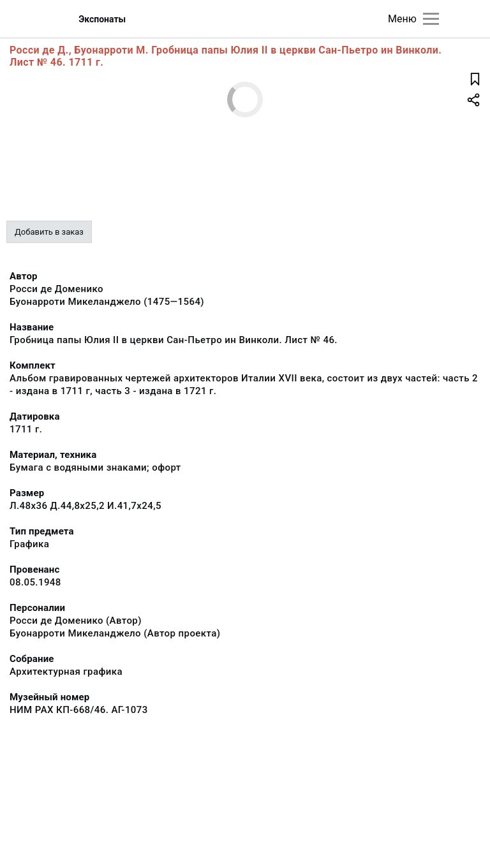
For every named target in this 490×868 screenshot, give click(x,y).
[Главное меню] (431, 19)
